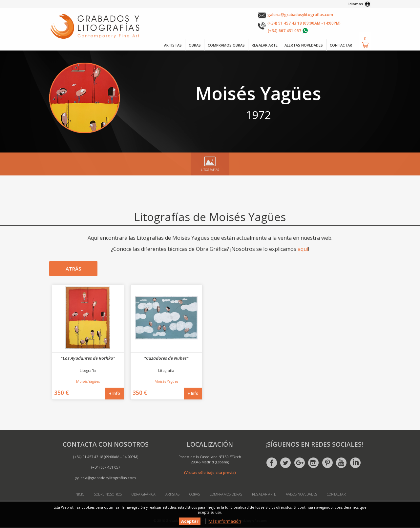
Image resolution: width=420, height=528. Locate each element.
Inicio (77, 495)
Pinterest (327, 463)
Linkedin (355, 463)
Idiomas (356, 4)
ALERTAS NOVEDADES (302, 45)
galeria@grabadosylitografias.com (300, 14)
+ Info (114, 394)
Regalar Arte (265, 495)
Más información (225, 521)
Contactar (339, 495)
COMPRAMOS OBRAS (221, 45)
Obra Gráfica (143, 495)
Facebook (272, 463)
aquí (303, 249)
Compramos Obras (226, 495)
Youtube (341, 463)
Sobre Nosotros (106, 495)
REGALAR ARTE (261, 45)
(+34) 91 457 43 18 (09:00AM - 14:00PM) (304, 23)
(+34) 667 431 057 (284, 31)
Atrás (73, 269)
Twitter (285, 463)
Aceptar (190, 521)
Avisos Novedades (303, 495)
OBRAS (189, 45)
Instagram (313, 463)
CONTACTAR (340, 45)
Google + (300, 463)
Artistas (172, 495)
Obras (194, 495)
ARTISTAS (166, 45)
